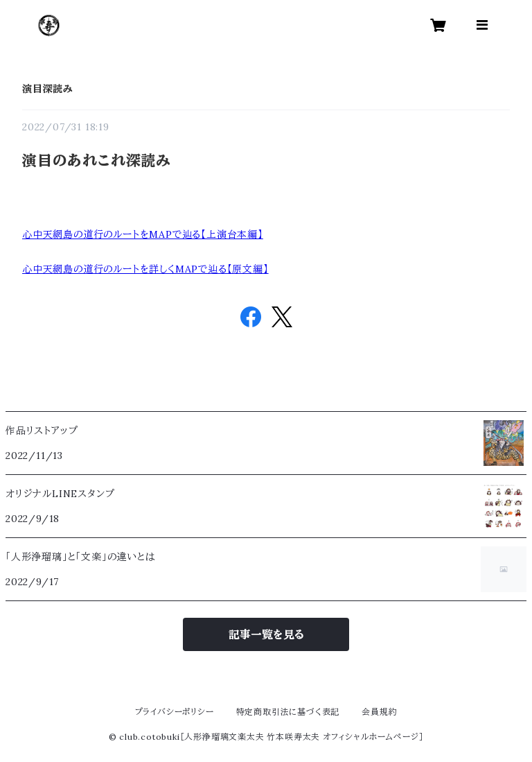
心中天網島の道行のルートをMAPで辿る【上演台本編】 (143, 234)
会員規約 (379, 712)
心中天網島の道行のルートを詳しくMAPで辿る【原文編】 (145, 269)
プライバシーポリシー (175, 712)
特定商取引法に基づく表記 (288, 712)
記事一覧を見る (266, 634)
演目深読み (48, 89)
